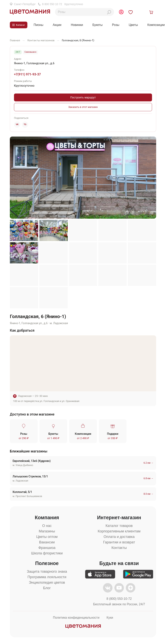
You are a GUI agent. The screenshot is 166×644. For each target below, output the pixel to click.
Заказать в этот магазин (83, 108)
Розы (116, 25)
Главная (15, 41)
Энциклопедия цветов (47, 583)
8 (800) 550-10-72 (119, 600)
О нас (47, 526)
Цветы (133, 25)
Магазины (47, 532)
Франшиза (47, 548)
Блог (47, 589)
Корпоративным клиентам (119, 532)
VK (17, 125)
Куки (110, 618)
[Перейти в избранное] (134, 12)
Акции (57, 25)
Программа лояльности (47, 578)
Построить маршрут (83, 98)
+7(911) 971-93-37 (27, 75)
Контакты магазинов (41, 41)
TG (25, 125)
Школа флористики (47, 554)
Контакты (119, 548)
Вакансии (47, 543)
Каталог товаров (119, 526)
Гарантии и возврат (119, 543)
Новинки (77, 25)
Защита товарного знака (47, 572)
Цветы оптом (47, 537)
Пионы (38, 25)
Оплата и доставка (119, 537)
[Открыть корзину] (152, 12)
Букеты (97, 25)
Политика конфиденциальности (76, 618)
